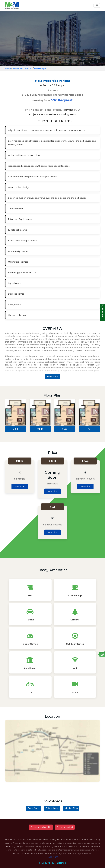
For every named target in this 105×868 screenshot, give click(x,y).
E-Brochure (52, 808)
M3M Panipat (40, 68)
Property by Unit (65, 827)
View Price (20, 486)
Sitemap (61, 863)
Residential (18, 68)
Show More (52, 377)
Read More (52, 857)
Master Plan (71, 808)
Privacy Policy (47, 863)
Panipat (29, 68)
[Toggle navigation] (97, 6)
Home (8, 68)
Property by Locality (41, 827)
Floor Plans (33, 808)
